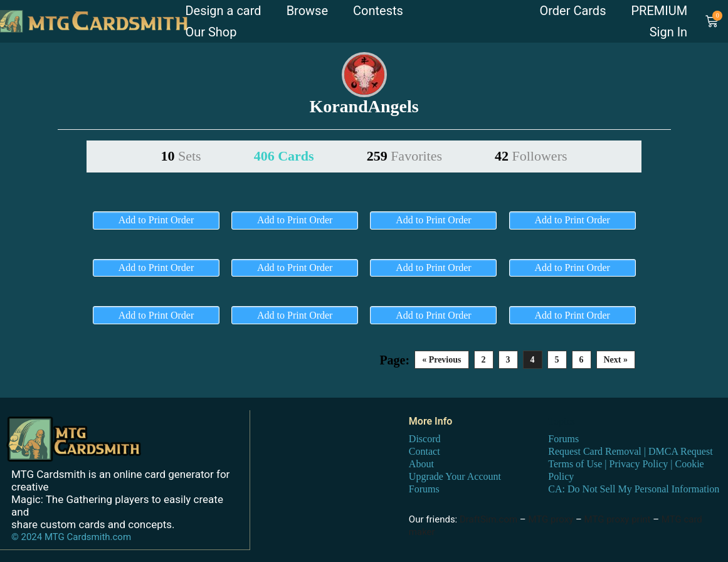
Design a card (223, 11)
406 (284, 156)
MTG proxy (551, 519)
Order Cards (572, 11)
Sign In (668, 32)
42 (531, 156)
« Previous (441, 360)
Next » (616, 360)
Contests (378, 11)
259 (404, 156)
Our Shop (211, 32)
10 (181, 156)
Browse (307, 11)
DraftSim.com (488, 519)
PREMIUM (659, 11)
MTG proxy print (618, 519)
